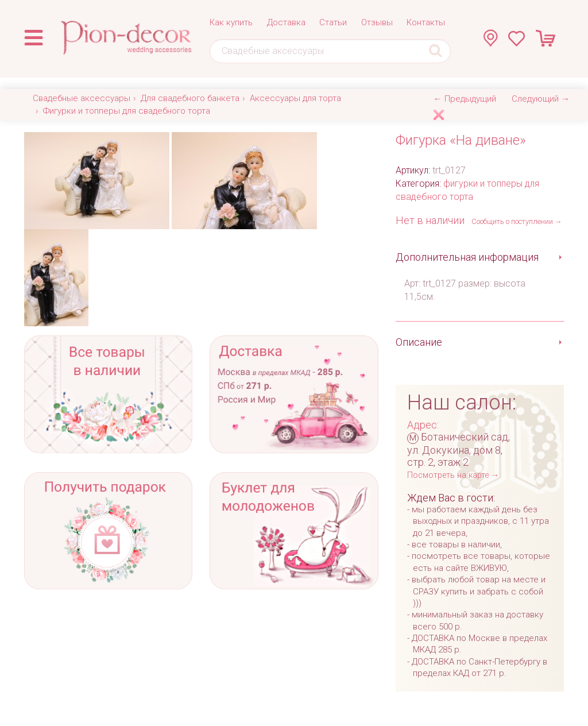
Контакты (426, 22)
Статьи (333, 22)
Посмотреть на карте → (453, 475)
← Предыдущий (465, 99)
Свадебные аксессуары (82, 98)
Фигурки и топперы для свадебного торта (127, 111)
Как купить (231, 22)
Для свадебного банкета (190, 98)
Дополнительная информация (467, 257)
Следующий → (541, 99)
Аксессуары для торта (295, 98)
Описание (419, 342)
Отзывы (377, 22)
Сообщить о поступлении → (517, 221)
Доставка (286, 22)
